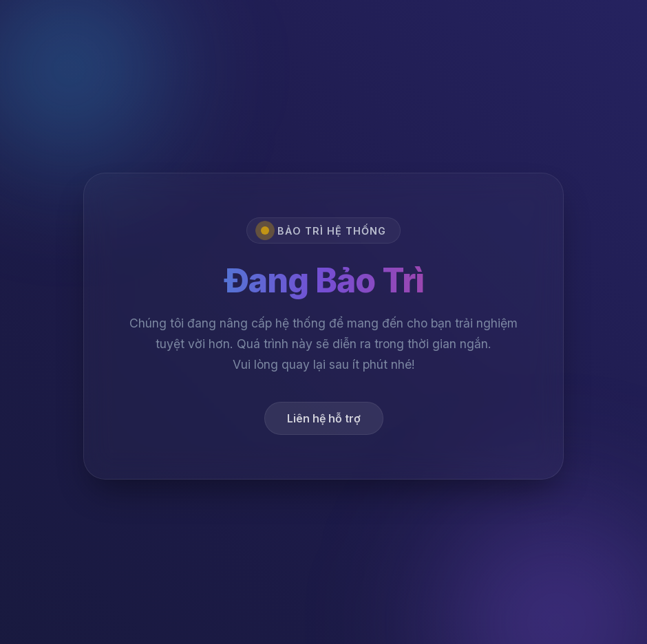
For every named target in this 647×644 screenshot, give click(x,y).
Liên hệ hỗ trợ (324, 421)
